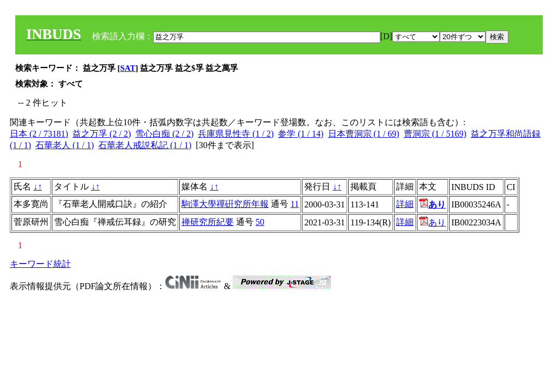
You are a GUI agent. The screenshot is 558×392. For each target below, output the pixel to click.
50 (260, 222)
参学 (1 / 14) (301, 134)
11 (295, 204)
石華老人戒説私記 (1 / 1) (145, 145)
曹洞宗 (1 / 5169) (435, 134)
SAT (128, 68)
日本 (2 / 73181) (39, 134)
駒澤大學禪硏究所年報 (225, 204)
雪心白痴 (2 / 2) (164, 134)
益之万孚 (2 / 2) (102, 134)
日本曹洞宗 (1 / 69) (364, 134)
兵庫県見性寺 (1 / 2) (236, 134)
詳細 (405, 204)
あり (432, 222)
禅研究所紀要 (208, 222)
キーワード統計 (40, 264)
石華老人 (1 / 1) (65, 145)
